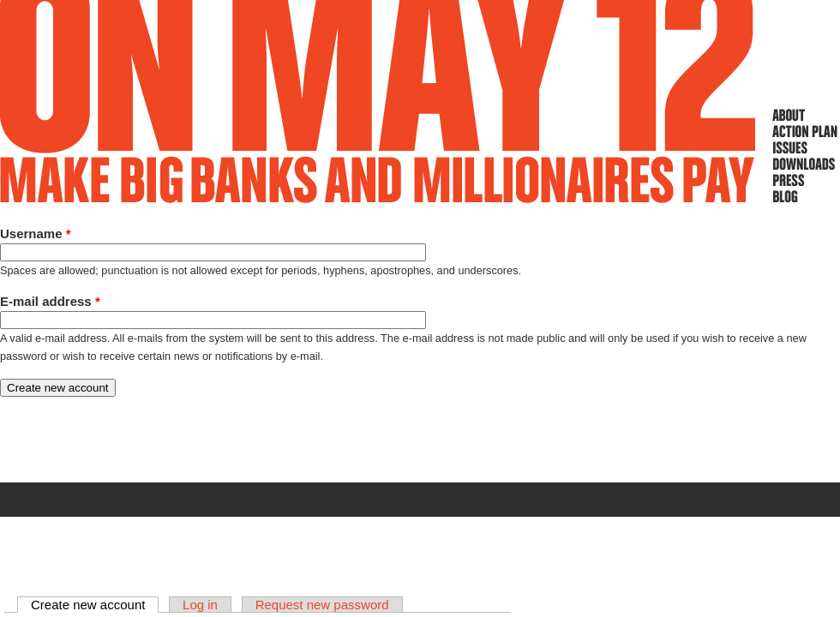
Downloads (805, 164)
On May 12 (378, 102)
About (805, 115)
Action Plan (805, 131)
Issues (805, 147)
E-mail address (50, 301)
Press (805, 180)
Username (36, 234)
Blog (805, 196)
